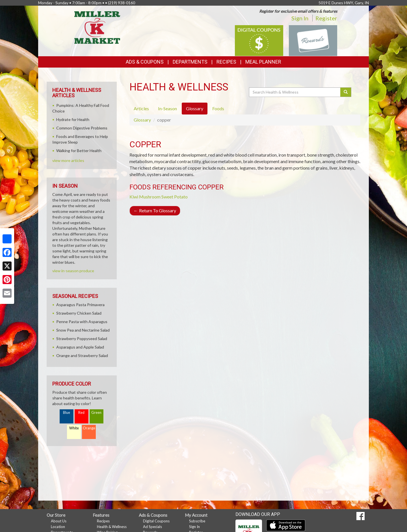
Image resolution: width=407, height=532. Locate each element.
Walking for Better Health (79, 151)
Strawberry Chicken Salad (79, 313)
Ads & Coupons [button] (145, 62)
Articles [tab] (141, 108)
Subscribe (197, 521)
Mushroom (150, 197)
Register (326, 18)
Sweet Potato (175, 197)
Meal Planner (263, 62)
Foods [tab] (218, 108)
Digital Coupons (156, 521)
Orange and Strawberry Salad (82, 355)
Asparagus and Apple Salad (80, 347)
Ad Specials (152, 527)
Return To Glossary (155, 210)
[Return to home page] (97, 27)
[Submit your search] (346, 92)
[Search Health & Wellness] (295, 92)
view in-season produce (73, 271)
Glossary (142, 120)
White (74, 428)
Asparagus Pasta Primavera (80, 305)
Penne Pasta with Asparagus (82, 322)
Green (96, 413)
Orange (89, 428)
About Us (59, 521)
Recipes (226, 62)
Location (58, 527)
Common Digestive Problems (82, 128)
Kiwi (134, 197)
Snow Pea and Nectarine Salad (83, 330)
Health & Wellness (112, 527)
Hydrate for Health (73, 119)
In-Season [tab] (167, 108)
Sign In (300, 18)
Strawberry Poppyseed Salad (82, 339)
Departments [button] (190, 62)
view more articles (68, 160)
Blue (67, 413)
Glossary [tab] (195, 108)
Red (81, 413)
